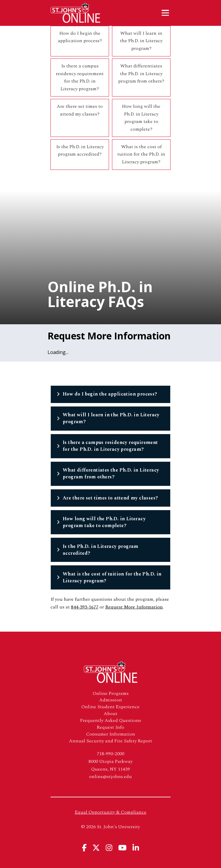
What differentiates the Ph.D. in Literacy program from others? (141, 73)
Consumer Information (111, 734)
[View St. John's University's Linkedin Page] (136, 848)
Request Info (110, 727)
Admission (111, 700)
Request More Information (134, 607)
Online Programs (111, 694)
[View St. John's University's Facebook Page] (84, 848)
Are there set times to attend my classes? (80, 110)
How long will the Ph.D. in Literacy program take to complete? (141, 118)
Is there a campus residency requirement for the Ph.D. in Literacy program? (80, 77)
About (110, 714)
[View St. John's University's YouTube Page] (122, 848)
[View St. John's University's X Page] (96, 848)
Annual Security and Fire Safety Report (110, 741)
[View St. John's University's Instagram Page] (109, 848)
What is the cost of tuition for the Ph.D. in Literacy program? (141, 154)
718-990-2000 (110, 754)
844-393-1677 (85, 607)
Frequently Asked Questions (111, 721)
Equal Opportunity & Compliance (111, 812)
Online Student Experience (110, 707)
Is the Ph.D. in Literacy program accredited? (80, 151)
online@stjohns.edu (110, 777)
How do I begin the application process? (80, 37)
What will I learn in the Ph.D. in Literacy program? (141, 41)
